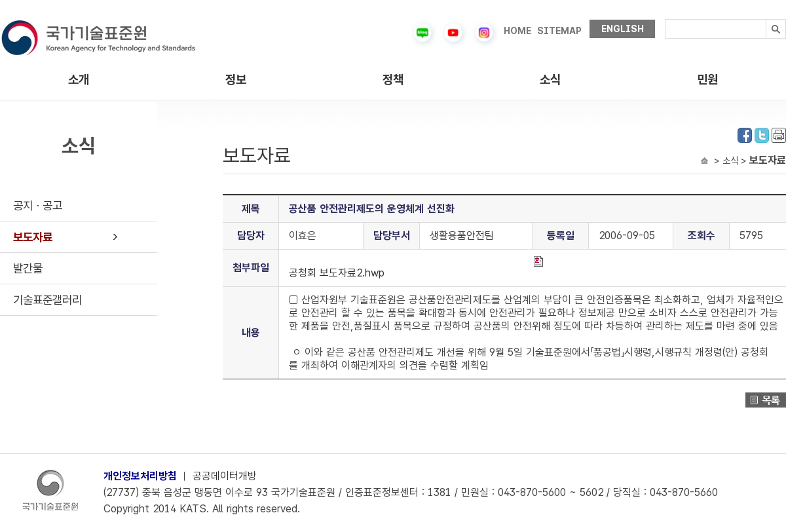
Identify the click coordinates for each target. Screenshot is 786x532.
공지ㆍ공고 (38, 205)
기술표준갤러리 (47, 300)
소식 (550, 80)
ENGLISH (623, 29)
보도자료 (33, 237)
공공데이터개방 (225, 476)
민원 (707, 80)
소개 (79, 80)
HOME (517, 31)
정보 (236, 80)
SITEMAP (559, 31)
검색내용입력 (665, 19)
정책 (393, 80)
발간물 (28, 268)
